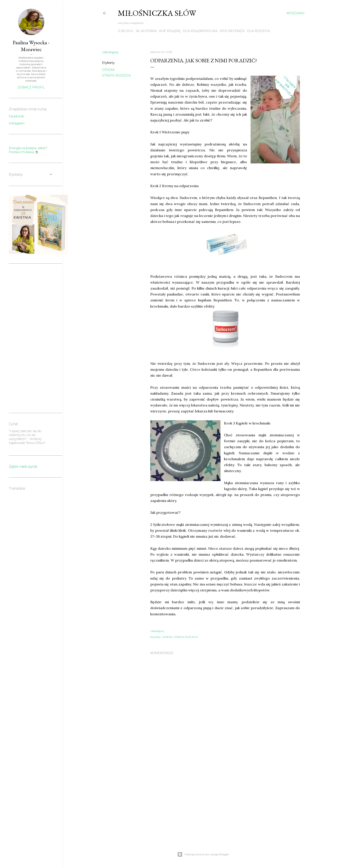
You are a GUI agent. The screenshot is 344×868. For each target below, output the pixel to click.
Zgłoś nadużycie (23, 466)
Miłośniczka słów (157, 13)
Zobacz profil (31, 87)
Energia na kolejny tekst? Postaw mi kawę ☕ (28, 150)
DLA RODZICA (259, 31)
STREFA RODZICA (116, 75)
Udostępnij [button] (110, 52)
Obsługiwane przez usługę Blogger (203, 854)
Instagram (17, 123)
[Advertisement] (225, 799)
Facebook (16, 116)
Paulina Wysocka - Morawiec (31, 46)
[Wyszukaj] (295, 13)
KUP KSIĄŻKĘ (170, 31)
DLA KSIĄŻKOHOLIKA (200, 31)
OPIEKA (108, 70)
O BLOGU (125, 31)
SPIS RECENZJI (232, 31)
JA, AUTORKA (146, 31)
